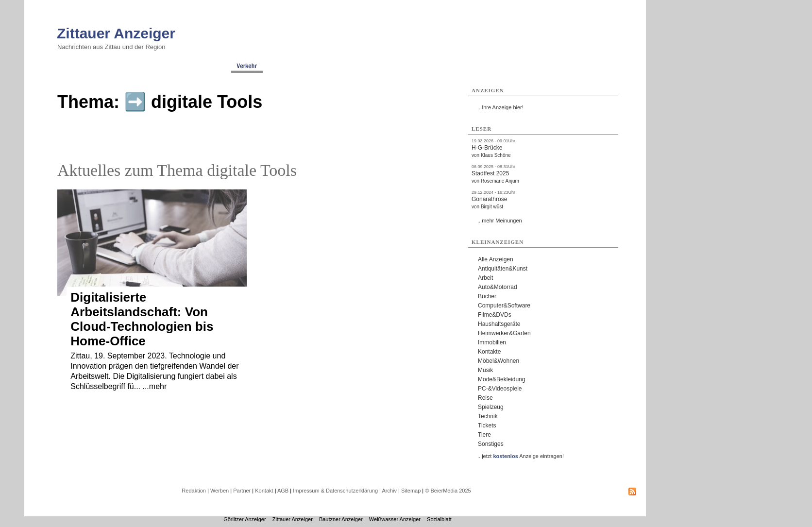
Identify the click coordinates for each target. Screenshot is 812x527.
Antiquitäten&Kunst (503, 269)
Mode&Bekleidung (501, 379)
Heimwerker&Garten (504, 333)
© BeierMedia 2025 (448, 491)
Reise (485, 398)
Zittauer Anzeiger (116, 33)
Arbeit (485, 278)
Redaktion (194, 491)
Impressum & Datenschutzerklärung (335, 491)
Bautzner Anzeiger (341, 519)
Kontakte (489, 352)
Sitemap (411, 491)
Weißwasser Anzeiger (395, 519)
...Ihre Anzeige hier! (500, 107)
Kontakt (264, 491)
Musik (485, 370)
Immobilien (492, 342)
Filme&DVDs (495, 315)
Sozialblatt (439, 519)
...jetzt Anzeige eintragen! (521, 456)
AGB (283, 491)
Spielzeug (491, 407)
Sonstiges (491, 444)
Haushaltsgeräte (499, 324)
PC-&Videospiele (500, 389)
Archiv (389, 491)
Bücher (487, 296)
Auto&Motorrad (498, 287)
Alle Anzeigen (496, 259)
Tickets (487, 425)
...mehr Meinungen (500, 221)
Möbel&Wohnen (499, 361)
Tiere (484, 435)
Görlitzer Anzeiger (245, 519)
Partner (242, 491)
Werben (220, 491)
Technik (488, 416)
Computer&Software (504, 306)
